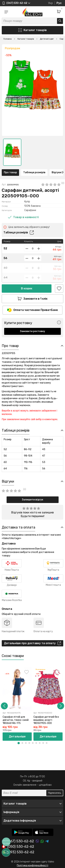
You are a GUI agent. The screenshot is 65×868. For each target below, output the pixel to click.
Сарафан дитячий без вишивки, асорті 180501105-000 (46, 720)
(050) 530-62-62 (18, 847)
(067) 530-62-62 (18, 841)
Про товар (10, 172)
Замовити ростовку (32, 331)
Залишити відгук (32, 500)
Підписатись (55, 793)
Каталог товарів (32, 30)
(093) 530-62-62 (18, 852)
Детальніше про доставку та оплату (32, 643)
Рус (59, 3)
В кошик (27, 288)
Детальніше (17, 736)
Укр (50, 3)
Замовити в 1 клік (32, 299)
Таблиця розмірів (34, 172)
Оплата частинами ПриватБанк (33, 310)
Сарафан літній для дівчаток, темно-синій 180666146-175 (16, 720)
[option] (12, 152)
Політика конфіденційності (32, 865)
